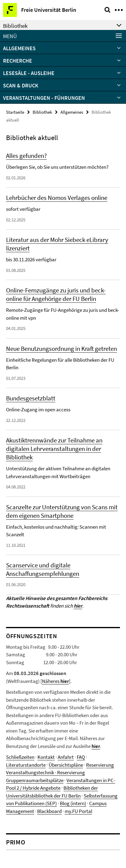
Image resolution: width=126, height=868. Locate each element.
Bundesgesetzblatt (31, 398)
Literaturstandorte (26, 765)
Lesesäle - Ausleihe (29, 73)
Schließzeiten (20, 757)
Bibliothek (42, 112)
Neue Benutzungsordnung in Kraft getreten (61, 349)
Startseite (15, 112)
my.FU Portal (78, 811)
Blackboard (49, 811)
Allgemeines (19, 48)
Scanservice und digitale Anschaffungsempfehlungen (43, 569)
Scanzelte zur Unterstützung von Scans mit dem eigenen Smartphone (62, 511)
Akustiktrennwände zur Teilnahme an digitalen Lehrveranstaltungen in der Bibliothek (54, 449)
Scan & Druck (21, 85)
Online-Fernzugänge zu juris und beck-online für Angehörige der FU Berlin (56, 294)
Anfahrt (66, 757)
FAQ (81, 757)
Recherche (18, 61)
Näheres (55, 681)
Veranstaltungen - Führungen (44, 98)
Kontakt (46, 757)
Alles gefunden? (26, 156)
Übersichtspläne (66, 765)
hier (96, 746)
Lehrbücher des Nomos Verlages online (57, 198)
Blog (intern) (73, 803)
